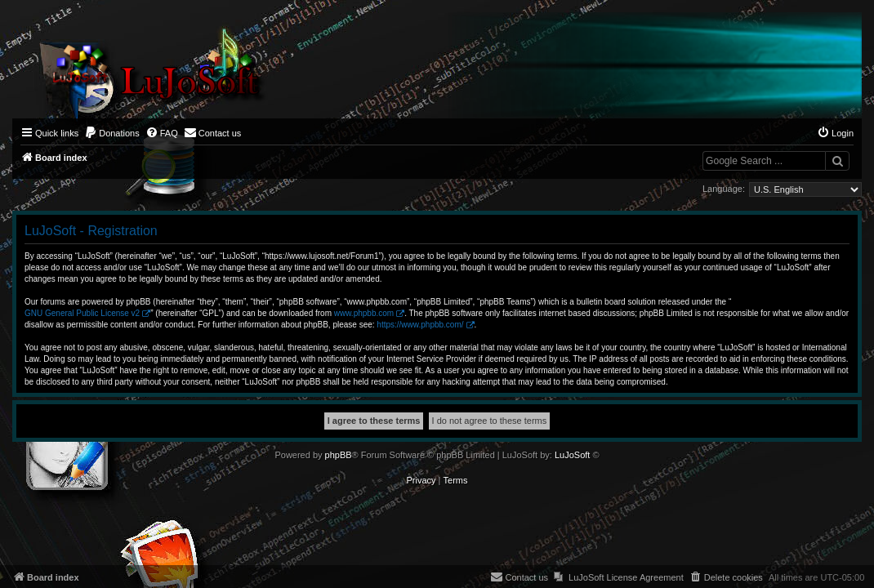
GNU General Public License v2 (82, 313)
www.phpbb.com (364, 313)
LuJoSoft (572, 455)
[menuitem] (112, 133)
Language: (724, 189)
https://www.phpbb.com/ (420, 325)
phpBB (339, 455)
